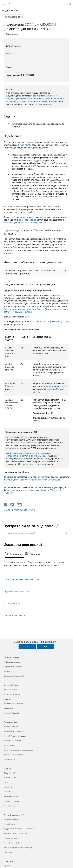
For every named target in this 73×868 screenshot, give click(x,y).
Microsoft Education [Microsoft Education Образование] (11, 727)
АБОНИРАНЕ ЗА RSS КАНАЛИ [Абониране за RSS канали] (21, 510)
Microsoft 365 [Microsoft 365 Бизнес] (8, 792)
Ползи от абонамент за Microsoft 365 (21, 579)
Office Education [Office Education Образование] (9, 745)
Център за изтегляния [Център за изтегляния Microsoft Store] (12, 694)
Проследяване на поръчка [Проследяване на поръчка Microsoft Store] (13, 704)
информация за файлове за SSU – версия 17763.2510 (33, 491)
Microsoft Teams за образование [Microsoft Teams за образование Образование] (15, 736)
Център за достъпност (14, 615)
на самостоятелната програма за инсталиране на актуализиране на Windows (29, 454)
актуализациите (45, 104)
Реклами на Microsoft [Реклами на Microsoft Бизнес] (11, 796)
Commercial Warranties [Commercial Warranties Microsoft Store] (12, 713)
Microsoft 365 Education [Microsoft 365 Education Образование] (12, 741)
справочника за (29, 220)
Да (27, 646)
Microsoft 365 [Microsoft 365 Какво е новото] (8, 671)
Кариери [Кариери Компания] (7, 866)
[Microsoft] (36, 2)
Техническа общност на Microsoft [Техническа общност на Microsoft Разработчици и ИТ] (16, 833)
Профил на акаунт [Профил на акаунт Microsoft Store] (10, 690)
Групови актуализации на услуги (19, 309)
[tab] (14, 554)
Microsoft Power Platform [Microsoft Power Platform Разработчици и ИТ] (12, 843)
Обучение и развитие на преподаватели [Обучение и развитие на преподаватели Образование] (18, 750)
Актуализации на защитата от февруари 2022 (25, 223)
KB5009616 (25, 145)
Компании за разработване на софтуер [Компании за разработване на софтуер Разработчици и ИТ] (18, 848)
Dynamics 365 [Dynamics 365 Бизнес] (8, 787)
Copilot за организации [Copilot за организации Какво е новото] (12, 662)
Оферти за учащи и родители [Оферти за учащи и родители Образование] (14, 755)
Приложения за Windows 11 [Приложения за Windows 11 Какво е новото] (14, 676)
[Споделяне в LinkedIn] (11, 504)
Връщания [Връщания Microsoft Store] (7, 699)
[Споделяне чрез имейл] (18, 504)
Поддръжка (9, 10)
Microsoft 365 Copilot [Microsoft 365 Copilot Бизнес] (11, 801)
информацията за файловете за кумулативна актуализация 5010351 (32, 481)
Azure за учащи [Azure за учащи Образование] (9, 759)
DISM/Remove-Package (30, 443)
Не (45, 646)
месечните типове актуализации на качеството (35, 100)
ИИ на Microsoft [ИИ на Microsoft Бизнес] (9, 773)
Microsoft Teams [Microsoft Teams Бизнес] (9, 806)
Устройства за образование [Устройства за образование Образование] (14, 731)
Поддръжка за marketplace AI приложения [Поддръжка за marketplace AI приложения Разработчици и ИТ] (19, 829)
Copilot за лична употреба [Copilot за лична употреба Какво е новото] (13, 667)
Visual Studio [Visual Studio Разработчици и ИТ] (8, 852)
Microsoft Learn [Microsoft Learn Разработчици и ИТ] (9, 824)
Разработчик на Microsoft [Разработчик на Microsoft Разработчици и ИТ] (13, 819)
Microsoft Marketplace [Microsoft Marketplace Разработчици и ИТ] (12, 838)
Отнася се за (12, 34)
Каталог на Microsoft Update (49, 390)
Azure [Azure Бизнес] (6, 782)
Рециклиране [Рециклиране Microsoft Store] (8, 708)
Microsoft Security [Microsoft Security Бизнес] (10, 778)
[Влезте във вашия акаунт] (68, 4)
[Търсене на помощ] (10, 4)
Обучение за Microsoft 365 (16, 591)
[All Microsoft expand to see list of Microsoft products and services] (4, 4)
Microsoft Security (12, 603)
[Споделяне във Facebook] (6, 504)
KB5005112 (56, 322)
